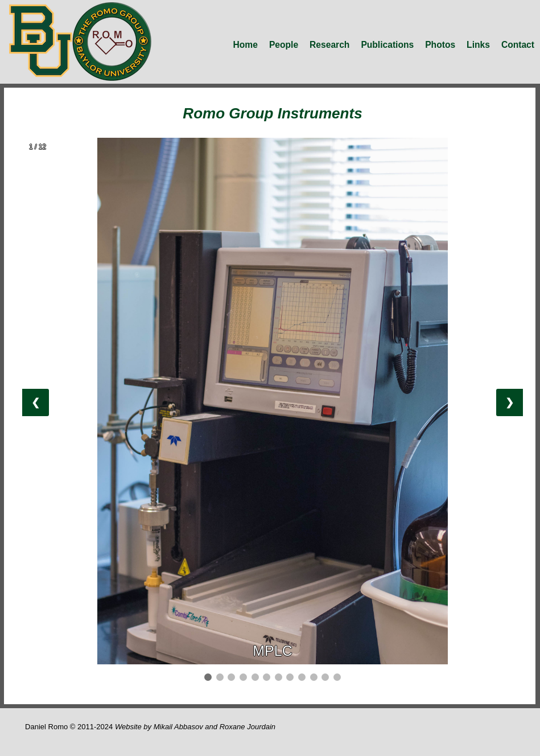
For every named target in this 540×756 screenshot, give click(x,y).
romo (80, 42)
